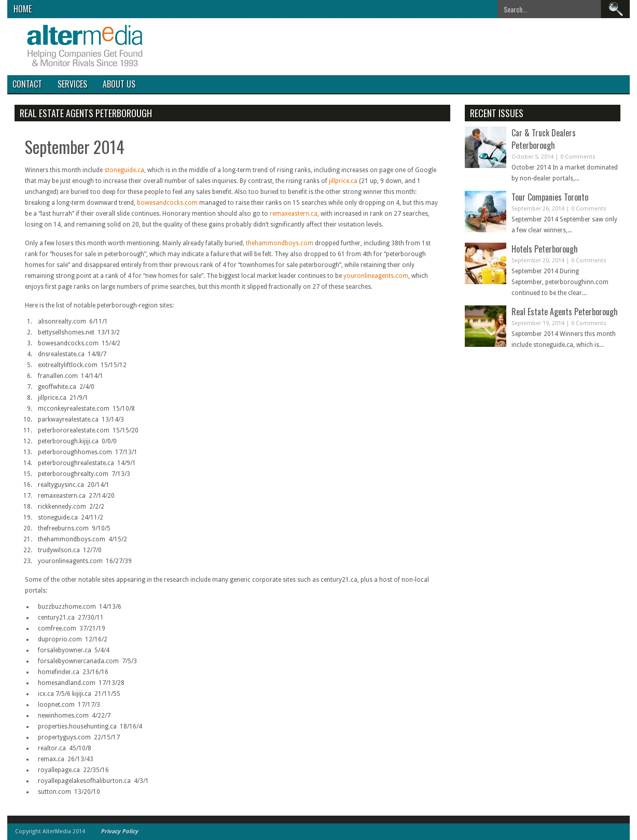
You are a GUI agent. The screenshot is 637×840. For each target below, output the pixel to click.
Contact (27, 84)
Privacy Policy (119, 831)
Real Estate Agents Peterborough (565, 312)
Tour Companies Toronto (550, 197)
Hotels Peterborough (545, 249)
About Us (119, 84)
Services (72, 84)
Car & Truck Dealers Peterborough (544, 139)
